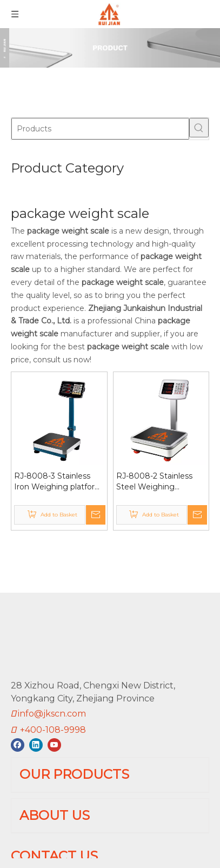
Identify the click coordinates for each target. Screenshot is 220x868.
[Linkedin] (36, 745)
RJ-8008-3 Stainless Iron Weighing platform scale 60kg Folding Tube (58, 482)
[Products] (100, 129)
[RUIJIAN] (37, 637)
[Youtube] (54, 745)
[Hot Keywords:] (199, 128)
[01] (110, 48)
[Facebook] (18, 745)
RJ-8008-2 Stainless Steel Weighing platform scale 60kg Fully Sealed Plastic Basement (154, 482)
